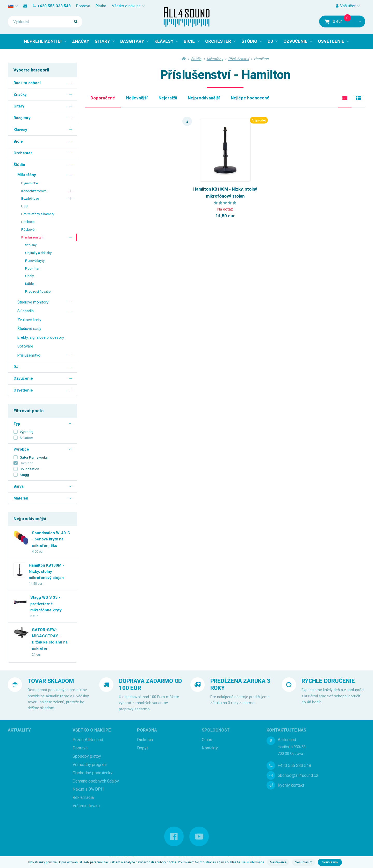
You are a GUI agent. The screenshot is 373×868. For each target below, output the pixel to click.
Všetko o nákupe (126, 6)
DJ (270, 41)
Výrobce (42, 449)
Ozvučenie (44, 378)
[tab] (345, 98)
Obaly (29, 276)
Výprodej (26, 432)
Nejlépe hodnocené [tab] (250, 98)
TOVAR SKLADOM (51, 681)
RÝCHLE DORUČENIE (328, 681)
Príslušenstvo (46, 355)
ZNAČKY (81, 41)
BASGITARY (132, 41)
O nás (207, 740)
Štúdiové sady (29, 329)
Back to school (44, 83)
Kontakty (210, 748)
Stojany (31, 245)
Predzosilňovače (38, 291)
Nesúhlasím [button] (304, 862)
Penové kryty (35, 261)
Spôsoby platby (87, 756)
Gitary (44, 106)
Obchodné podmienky (92, 773)
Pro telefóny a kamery (38, 214)
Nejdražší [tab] (168, 98)
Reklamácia (83, 797)
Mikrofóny (46, 175)
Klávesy (44, 129)
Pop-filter (32, 268)
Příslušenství (47, 237)
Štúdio (44, 165)
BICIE (189, 41)
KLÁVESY (164, 41)
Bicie (44, 141)
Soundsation (29, 469)
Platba (101, 6)
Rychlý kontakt (291, 786)
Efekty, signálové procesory (41, 337)
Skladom (26, 438)
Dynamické (30, 183)
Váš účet (346, 6)
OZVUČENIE (295, 41)
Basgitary (44, 118)
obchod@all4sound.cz (298, 775)
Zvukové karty (29, 320)
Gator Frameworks (34, 457)
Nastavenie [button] (278, 862)
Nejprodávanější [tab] (204, 98)
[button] (360, 21)
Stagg (24, 475)
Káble (29, 284)
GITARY (102, 41)
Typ (42, 424)
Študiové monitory (46, 302)
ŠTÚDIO (249, 41)
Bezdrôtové (47, 199)
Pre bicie (28, 222)
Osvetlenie (44, 390)
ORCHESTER (218, 41)
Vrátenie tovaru (86, 806)
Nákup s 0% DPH (88, 789)
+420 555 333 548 (52, 6)
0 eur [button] (339, 21)
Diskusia (145, 740)
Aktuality (19, 730)
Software (25, 346)
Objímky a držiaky (38, 253)
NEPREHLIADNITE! (43, 41)
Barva (42, 486)
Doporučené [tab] (103, 98)
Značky (44, 94)
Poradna (147, 730)
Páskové (28, 230)
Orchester (44, 153)
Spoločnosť (216, 730)
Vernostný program (90, 765)
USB (24, 206)
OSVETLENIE (331, 41)
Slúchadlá (46, 311)
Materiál (42, 498)
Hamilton (27, 463)
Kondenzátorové (47, 191)
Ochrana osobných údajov (96, 781)
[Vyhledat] (45, 22)
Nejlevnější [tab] (137, 98)
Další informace (253, 862)
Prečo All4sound (88, 740)
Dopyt (142, 748)
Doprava (83, 6)
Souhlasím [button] (330, 862)
